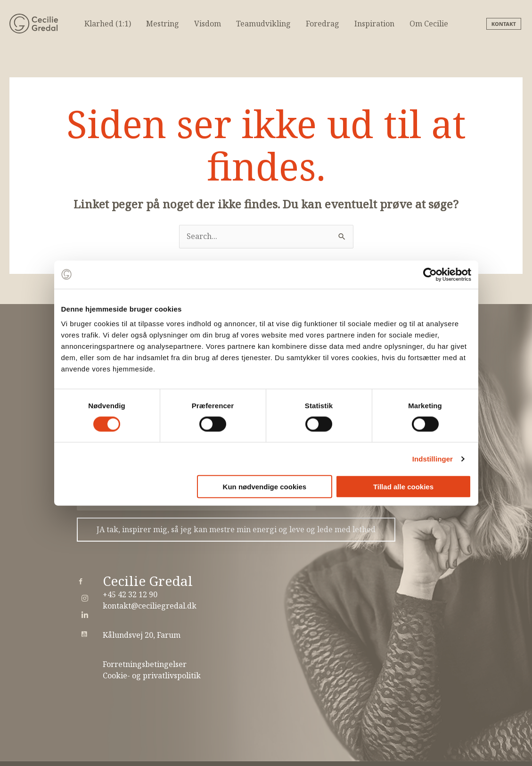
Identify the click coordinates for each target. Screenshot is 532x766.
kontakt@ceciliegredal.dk (150, 606)
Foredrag (323, 24)
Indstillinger (433, 458)
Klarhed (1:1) (108, 24)
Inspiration (374, 24)
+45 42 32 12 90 (130, 594)
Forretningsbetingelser (145, 664)
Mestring (163, 24)
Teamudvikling (263, 24)
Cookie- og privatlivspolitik (152, 675)
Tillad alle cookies (403, 487)
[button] (504, 24)
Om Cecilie (429, 24)
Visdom (208, 24)
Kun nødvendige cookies (265, 487)
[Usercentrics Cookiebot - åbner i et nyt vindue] (430, 274)
